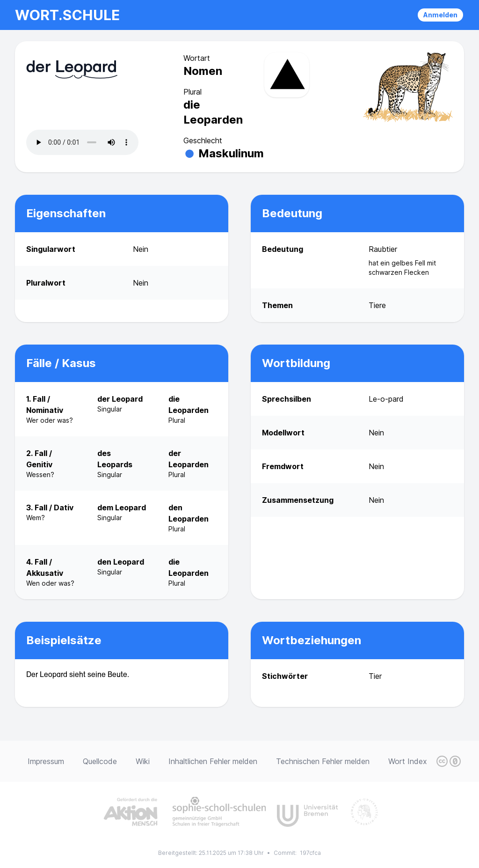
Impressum (46, 761)
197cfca (310, 853)
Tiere (377, 305)
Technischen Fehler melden (323, 761)
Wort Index (408, 761)
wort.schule (67, 15)
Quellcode (100, 761)
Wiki (143, 761)
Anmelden (440, 15)
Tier (375, 676)
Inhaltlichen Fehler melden (213, 761)
